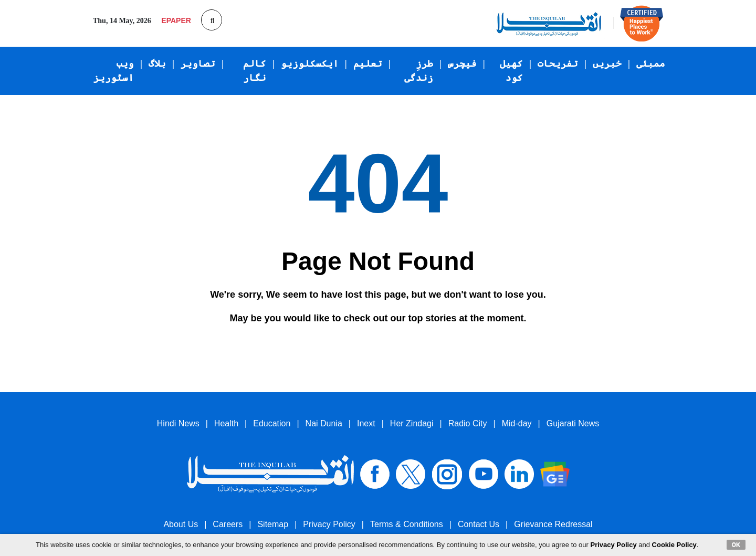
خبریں (607, 64)
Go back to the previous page (308, 343)
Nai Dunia (324, 423)
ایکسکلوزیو (310, 64)
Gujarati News (573, 423)
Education (272, 423)
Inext (366, 423)
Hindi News (178, 423)
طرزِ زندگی (419, 71)
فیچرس (462, 64)
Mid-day (517, 423)
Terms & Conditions (407, 524)
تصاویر (198, 64)
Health (226, 423)
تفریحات (558, 64)
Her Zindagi (412, 423)
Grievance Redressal (553, 524)
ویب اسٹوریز (114, 71)
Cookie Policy (674, 545)
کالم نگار (255, 71)
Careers (228, 524)
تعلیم (368, 64)
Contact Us (479, 524)
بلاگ (157, 64)
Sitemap (273, 524)
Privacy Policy (329, 524)
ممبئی (651, 64)
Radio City (468, 423)
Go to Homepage (425, 344)
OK (736, 544)
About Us (181, 524)
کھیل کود (511, 71)
